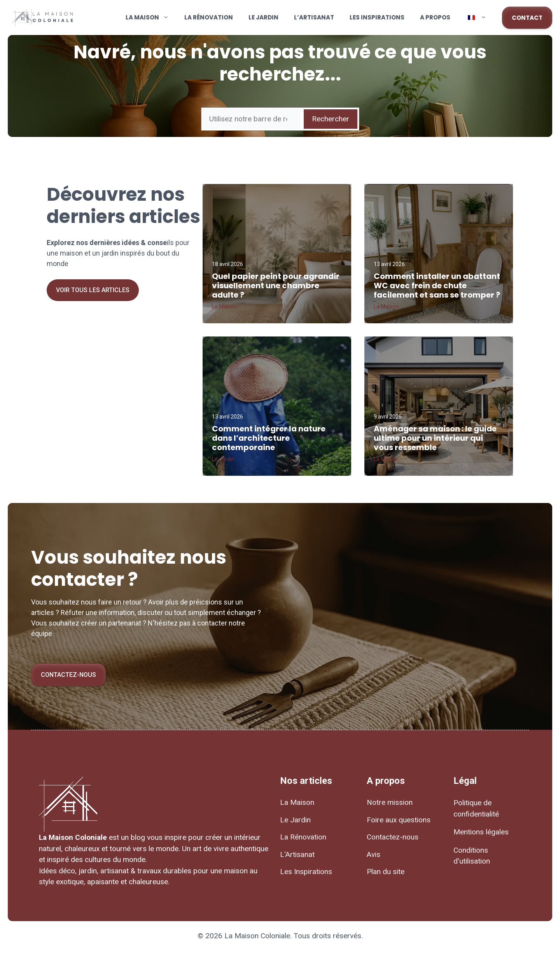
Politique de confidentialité (476, 808)
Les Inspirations (377, 17)
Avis (374, 854)
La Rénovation (209, 17)
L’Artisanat (314, 17)
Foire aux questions (399, 820)
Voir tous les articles (93, 290)
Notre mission (390, 802)
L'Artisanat (297, 854)
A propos (435, 17)
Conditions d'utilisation (472, 856)
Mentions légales (481, 832)
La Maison (151, 18)
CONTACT (527, 18)
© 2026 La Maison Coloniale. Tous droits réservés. (280, 936)
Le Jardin (263, 17)
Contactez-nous (68, 675)
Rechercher (331, 119)
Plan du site (386, 872)
